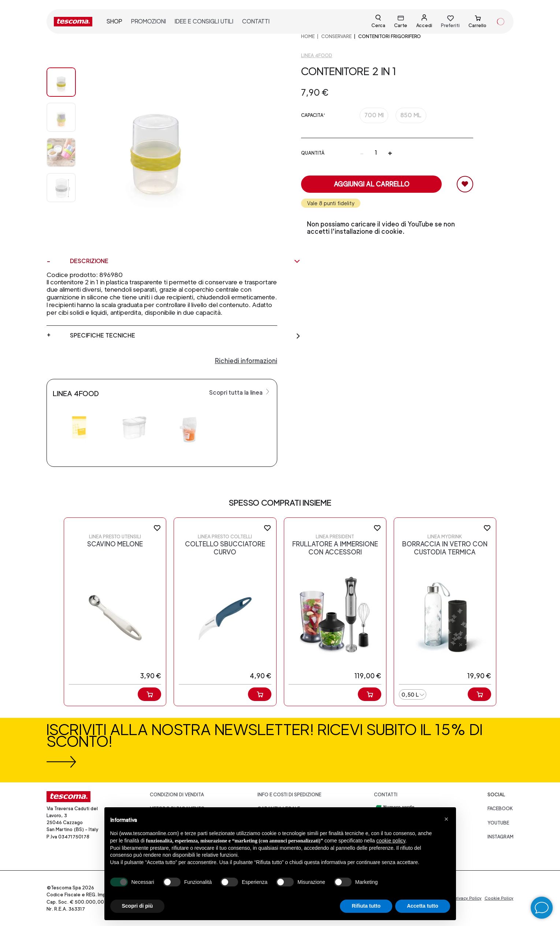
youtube (498, 823)
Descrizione (185, 261)
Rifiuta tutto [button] (366, 906)
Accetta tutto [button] (423, 906)
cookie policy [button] (391, 841)
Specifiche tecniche (185, 336)
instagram (500, 837)
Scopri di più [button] (138, 906)
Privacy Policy (467, 898)
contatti (256, 21)
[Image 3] (61, 188)
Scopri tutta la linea (240, 392)
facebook (500, 809)
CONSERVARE (336, 36)
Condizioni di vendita (177, 795)
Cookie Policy (499, 898)
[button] (446, 819)
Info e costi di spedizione (289, 795)
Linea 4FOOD (317, 56)
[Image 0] (61, 82)
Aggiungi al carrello (372, 184)
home (308, 36)
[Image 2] (61, 152)
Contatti (386, 795)
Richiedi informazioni (246, 361)
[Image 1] (61, 117)
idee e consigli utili (204, 21)
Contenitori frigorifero (390, 36)
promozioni (149, 21)
